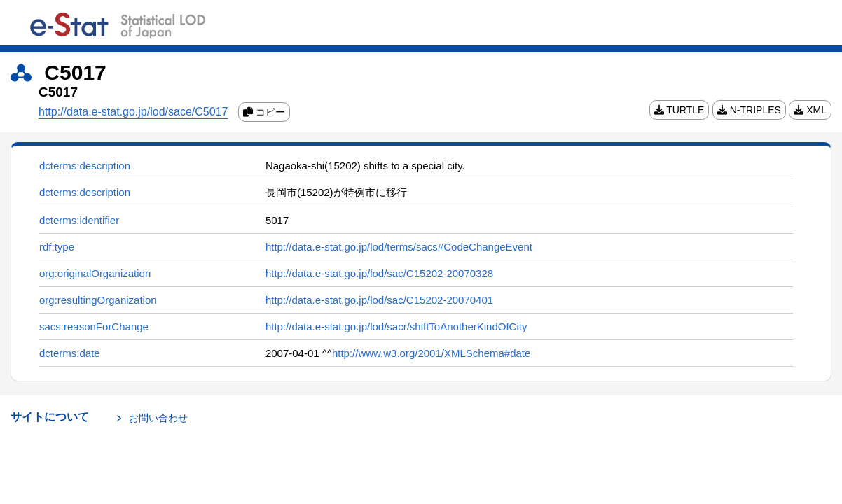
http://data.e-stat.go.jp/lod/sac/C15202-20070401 (379, 300)
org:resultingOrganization (98, 300)
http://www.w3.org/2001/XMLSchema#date (432, 353)
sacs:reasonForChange (94, 327)
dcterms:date (70, 353)
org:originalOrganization (95, 273)
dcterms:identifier (79, 220)
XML (810, 110)
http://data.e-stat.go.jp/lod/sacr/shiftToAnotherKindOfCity (396, 327)
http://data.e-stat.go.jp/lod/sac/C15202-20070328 (379, 273)
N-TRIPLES (749, 110)
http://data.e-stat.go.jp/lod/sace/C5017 (133, 112)
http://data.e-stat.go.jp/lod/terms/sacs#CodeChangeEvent (399, 247)
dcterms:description (85, 166)
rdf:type (57, 247)
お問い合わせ (158, 418)
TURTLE (679, 110)
